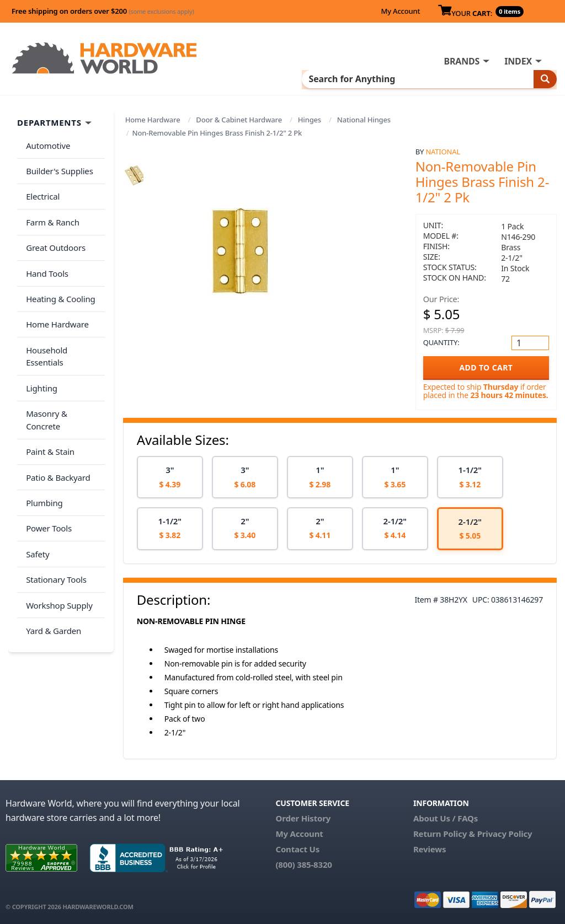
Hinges (310, 119)
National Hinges (364, 119)
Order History (303, 817)
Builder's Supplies (57, 164)
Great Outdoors (54, 229)
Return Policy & (444, 832)
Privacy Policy (505, 832)
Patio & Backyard (56, 404)
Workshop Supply (57, 512)
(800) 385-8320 (303, 863)
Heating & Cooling (58, 273)
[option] (170, 476)
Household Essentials (64, 316)
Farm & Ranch (50, 207)
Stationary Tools (54, 491)
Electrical (41, 186)
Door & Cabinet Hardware (239, 119)
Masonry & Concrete (62, 360)
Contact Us (297, 848)
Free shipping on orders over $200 (103, 11)
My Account (400, 11)
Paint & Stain (48, 382)
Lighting (39, 338)
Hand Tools (45, 251)
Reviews (430, 848)
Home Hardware (153, 119)
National (443, 150)
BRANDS (462, 61)
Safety (35, 469)
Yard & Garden (51, 534)
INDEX (518, 61)
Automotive (46, 142)
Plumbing (42, 425)
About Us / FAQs (446, 817)
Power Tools (47, 447)
